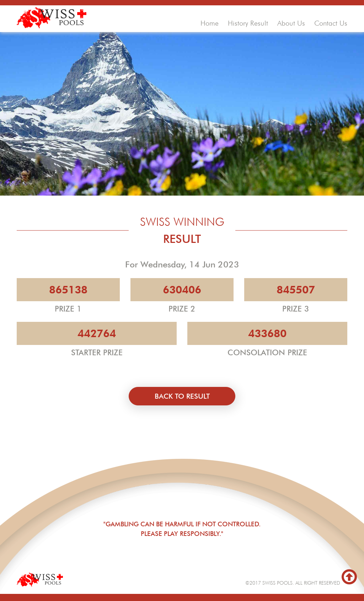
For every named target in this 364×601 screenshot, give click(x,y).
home (210, 23)
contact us (331, 23)
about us (291, 23)
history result (248, 23)
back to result (182, 396)
